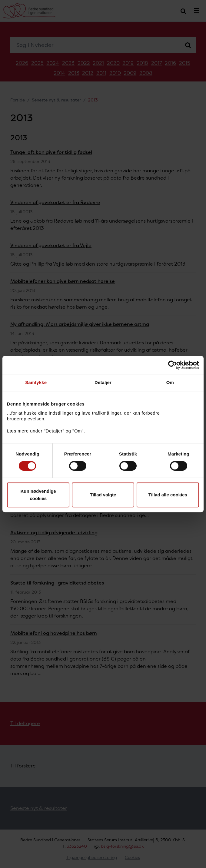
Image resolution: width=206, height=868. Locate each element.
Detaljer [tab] (103, 382)
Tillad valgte (103, 495)
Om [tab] (170, 382)
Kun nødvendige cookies (38, 495)
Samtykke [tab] (36, 382)
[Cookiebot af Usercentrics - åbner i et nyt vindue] (173, 365)
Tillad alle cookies (168, 495)
